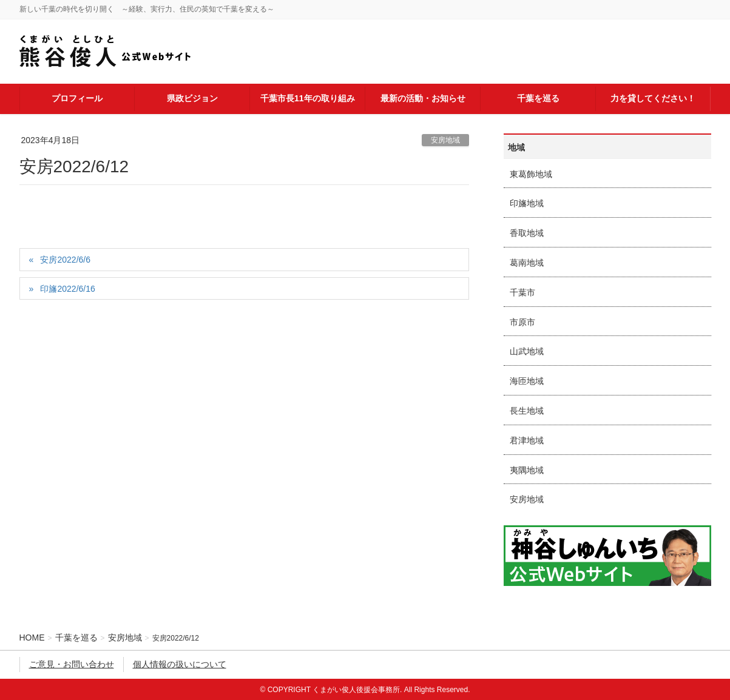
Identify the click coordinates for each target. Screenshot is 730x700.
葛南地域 (527, 263)
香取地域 (527, 233)
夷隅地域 (527, 470)
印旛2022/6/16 (67, 289)
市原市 (522, 322)
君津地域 (527, 440)
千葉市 (522, 292)
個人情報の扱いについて (180, 664)
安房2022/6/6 (65, 260)
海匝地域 (527, 381)
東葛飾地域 (531, 174)
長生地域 (527, 411)
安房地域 (445, 140)
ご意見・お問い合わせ (72, 664)
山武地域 (527, 351)
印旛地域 (527, 203)
